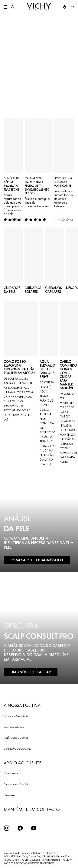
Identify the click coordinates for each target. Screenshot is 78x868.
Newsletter (9, 795)
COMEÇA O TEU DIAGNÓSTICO (37, 560)
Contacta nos (11, 773)
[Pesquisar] (13, 7)
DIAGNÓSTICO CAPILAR (31, 672)
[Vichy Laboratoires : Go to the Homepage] (39, 7)
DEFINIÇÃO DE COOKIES (17, 749)
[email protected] (51, 860)
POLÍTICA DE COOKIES (16, 738)
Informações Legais (14, 727)
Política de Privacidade (16, 716)
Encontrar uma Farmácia (17, 784)
